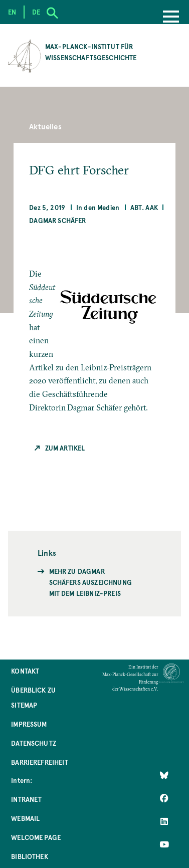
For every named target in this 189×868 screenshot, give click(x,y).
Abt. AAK (144, 207)
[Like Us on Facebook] (164, 798)
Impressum (29, 724)
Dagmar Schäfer (57, 220)
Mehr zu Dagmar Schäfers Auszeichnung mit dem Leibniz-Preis (90, 582)
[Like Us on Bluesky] (164, 775)
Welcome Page (36, 837)
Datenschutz (34, 743)
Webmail (25, 818)
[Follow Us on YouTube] (164, 844)
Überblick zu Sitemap (33, 697)
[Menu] (171, 18)
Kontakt (25, 671)
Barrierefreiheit (40, 762)
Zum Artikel (65, 448)
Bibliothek (30, 856)
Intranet (26, 799)
